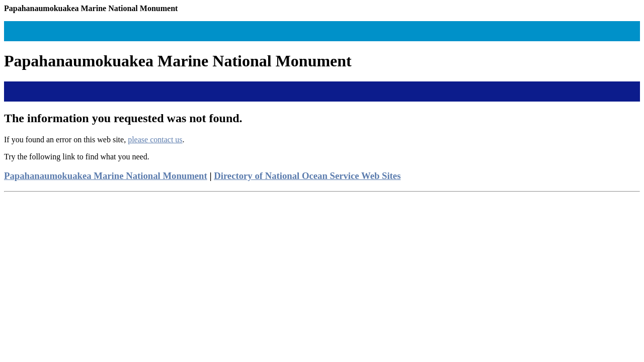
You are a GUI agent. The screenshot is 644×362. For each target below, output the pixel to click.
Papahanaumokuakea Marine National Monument (106, 176)
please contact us (155, 140)
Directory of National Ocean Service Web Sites (307, 176)
